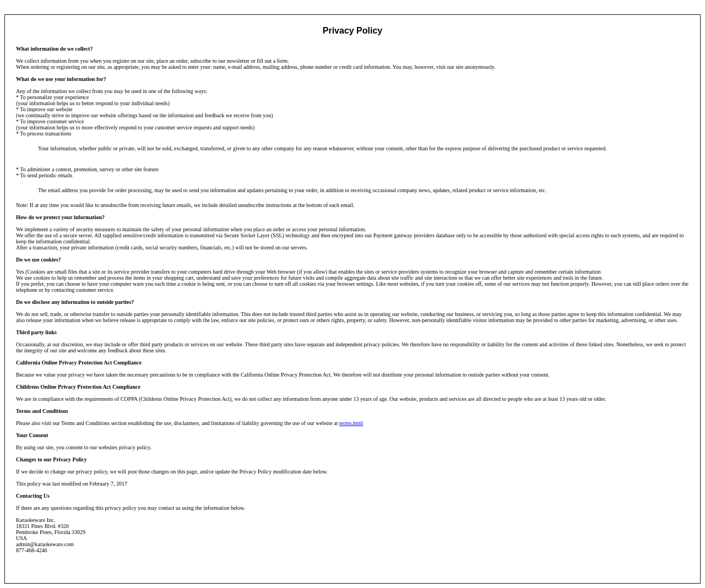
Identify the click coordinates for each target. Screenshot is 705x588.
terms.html (351, 423)
